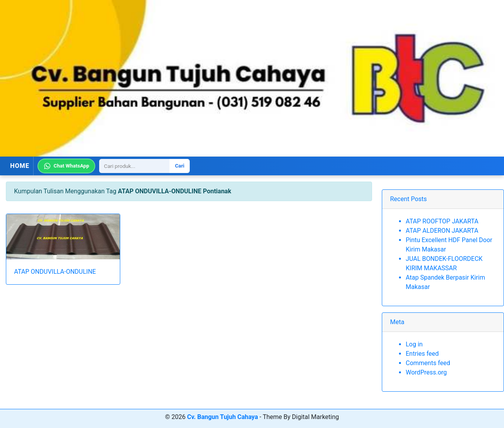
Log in (414, 344)
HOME (20, 166)
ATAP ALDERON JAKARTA (442, 231)
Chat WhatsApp (66, 166)
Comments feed (428, 363)
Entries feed (422, 354)
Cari (180, 166)
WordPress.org (426, 372)
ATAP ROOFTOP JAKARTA (442, 221)
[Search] (134, 166)
